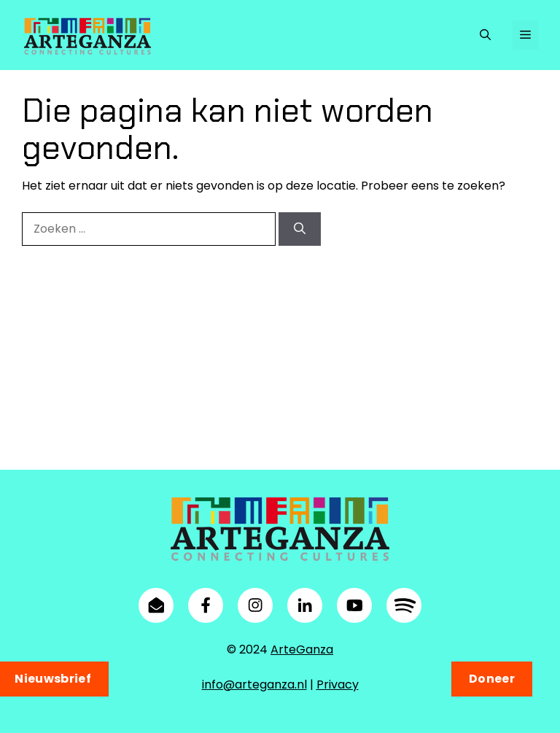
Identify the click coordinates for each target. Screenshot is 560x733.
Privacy (338, 684)
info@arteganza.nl (254, 684)
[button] (485, 35)
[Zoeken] (300, 230)
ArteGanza (302, 649)
